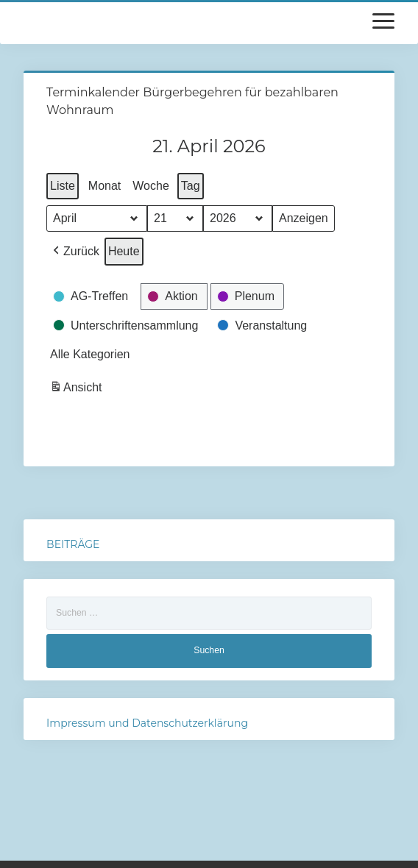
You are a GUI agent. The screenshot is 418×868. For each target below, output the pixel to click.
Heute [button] (124, 251)
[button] (75, 252)
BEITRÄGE (73, 544)
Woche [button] (151, 186)
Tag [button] (191, 186)
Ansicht (77, 389)
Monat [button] (104, 186)
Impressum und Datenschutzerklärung (147, 723)
